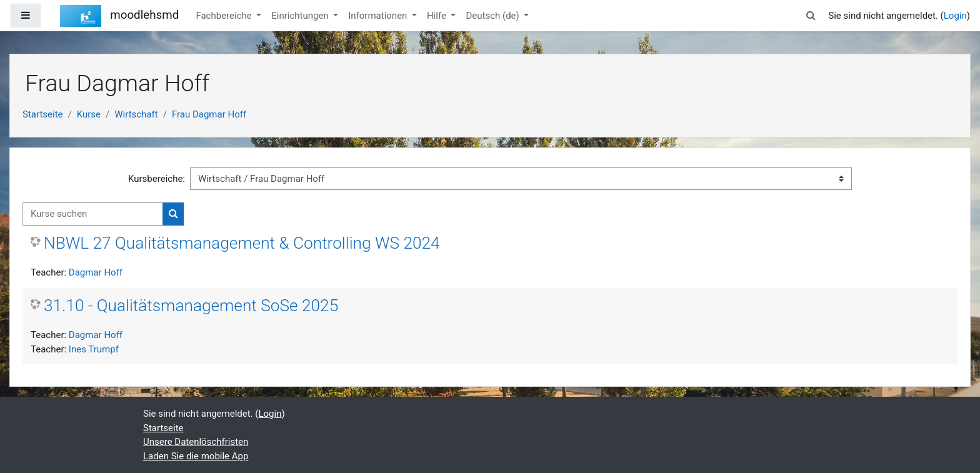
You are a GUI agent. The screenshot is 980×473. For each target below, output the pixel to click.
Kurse (89, 114)
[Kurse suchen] (93, 214)
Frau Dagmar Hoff (209, 114)
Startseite (43, 114)
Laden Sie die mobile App (196, 456)
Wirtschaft (136, 114)
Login (955, 16)
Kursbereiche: (157, 179)
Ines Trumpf (94, 349)
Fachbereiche (225, 16)
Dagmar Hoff (96, 272)
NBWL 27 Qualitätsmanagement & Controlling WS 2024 (242, 243)
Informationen (379, 16)
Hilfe (438, 16)
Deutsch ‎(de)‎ (493, 16)
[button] (811, 16)
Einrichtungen (301, 16)
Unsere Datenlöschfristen (196, 442)
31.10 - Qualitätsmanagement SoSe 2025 (191, 306)
